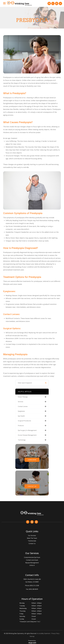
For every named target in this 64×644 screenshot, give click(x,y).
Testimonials (32, 541)
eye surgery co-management (27, 430)
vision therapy (23, 397)
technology (22, 440)
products (21, 425)
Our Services (32, 536)
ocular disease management (27, 435)
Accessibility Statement (43, 633)
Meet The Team (32, 538)
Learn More (32, 460)
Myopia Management (32, 563)
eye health (21, 416)
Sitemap (32, 636)
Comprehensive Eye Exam (32, 557)
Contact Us (32, 486)
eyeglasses (21, 411)
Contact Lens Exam (32, 560)
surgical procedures (24, 421)
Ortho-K (32, 565)
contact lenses (23, 406)
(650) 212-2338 (34, 586)
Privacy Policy (55, 633)
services (21, 402)
